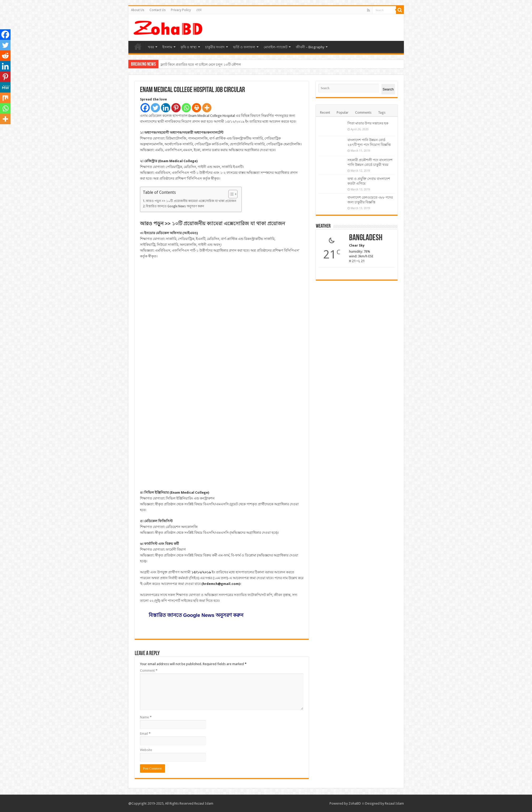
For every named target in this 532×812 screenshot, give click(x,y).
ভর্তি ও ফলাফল (244, 47)
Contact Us (158, 10)
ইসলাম (167, 47)
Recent (325, 112)
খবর (151, 47)
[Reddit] (5, 56)
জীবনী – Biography (310, 47)
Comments (363, 112)
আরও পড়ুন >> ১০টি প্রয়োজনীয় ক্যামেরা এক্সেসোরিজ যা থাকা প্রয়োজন (191, 201)
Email (145, 734)
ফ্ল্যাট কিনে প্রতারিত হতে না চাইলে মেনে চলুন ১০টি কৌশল (201, 64)
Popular (343, 112)
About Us (138, 10)
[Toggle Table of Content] (230, 194)
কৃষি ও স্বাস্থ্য (189, 47)
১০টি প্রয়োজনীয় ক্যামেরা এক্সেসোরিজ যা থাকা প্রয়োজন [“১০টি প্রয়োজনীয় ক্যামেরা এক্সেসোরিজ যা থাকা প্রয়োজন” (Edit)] (228, 224)
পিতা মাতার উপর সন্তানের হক (368, 123)
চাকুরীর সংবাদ (215, 47)
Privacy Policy (181, 10)
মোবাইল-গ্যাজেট (275, 47)
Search (388, 89)
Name (146, 717)
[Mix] (5, 98)
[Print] (197, 108)
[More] (207, 108)
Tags (382, 112)
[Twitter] (155, 108)
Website (146, 750)
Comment (149, 671)
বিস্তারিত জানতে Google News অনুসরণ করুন (175, 206)
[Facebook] (145, 108)
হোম (199, 10)
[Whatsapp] (186, 108)
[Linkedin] (166, 108)
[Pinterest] (176, 108)
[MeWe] (5, 87)
